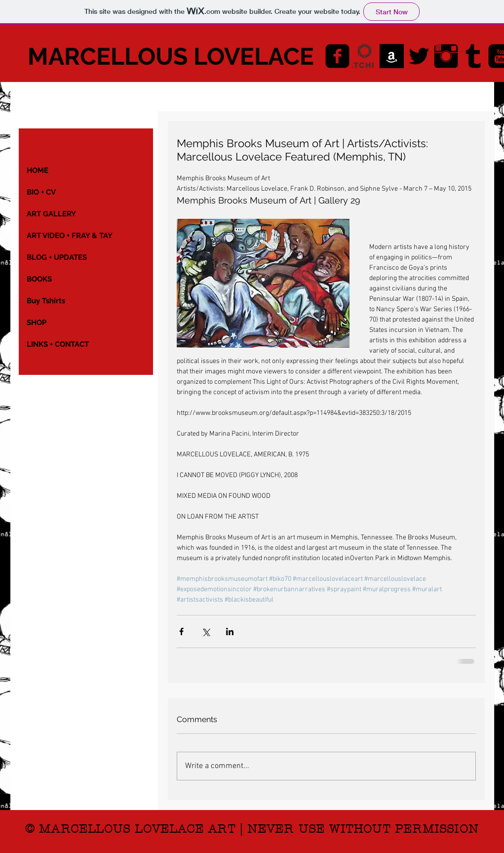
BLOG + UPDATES (57, 257)
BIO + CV (41, 192)
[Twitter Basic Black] (419, 56)
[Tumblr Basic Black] (473, 56)
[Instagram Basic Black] (446, 56)
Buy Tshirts (46, 301)
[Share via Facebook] (181, 631)
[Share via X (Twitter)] (206, 631)
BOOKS (39, 279)
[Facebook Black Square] (337, 56)
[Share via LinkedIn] (230, 631)
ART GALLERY (51, 214)
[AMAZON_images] (392, 56)
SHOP (37, 323)
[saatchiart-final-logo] (365, 56)
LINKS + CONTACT (58, 344)
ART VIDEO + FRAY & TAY (70, 236)
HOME (38, 170)
